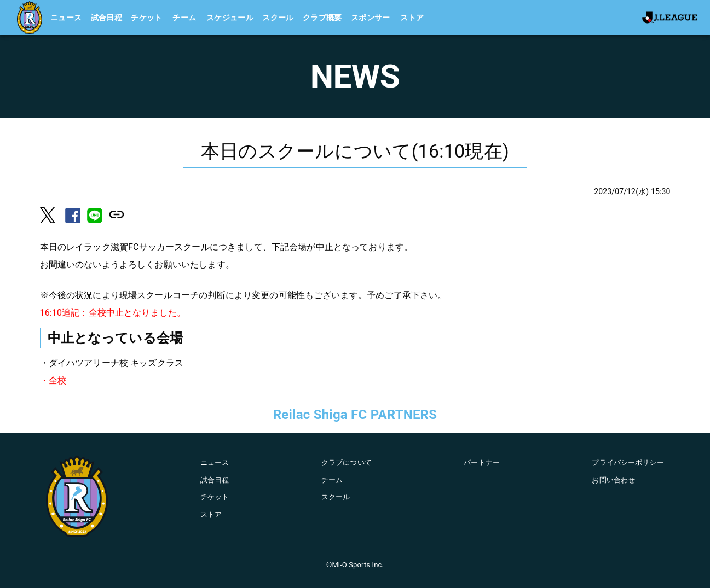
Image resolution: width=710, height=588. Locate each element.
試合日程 (107, 18)
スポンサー (371, 18)
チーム (184, 18)
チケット (147, 18)
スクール (278, 18)
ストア (412, 18)
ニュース (66, 18)
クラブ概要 (322, 18)
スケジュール (230, 18)
